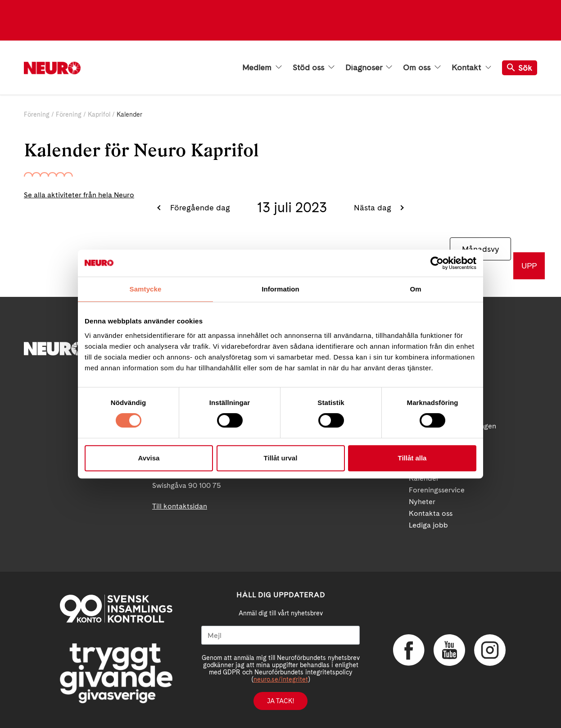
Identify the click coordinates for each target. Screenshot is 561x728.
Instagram (490, 650)
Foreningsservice (437, 490)
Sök (520, 68)
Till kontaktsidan (180, 506)
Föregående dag (199, 207)
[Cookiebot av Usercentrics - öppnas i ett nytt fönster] (437, 263)
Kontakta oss (431, 513)
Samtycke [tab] (146, 289)
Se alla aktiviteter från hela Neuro (79, 195)
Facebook (409, 650)
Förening (37, 114)
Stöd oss (314, 68)
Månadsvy (480, 249)
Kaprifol (99, 114)
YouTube (449, 650)
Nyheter (422, 502)
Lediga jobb (428, 525)
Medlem (262, 68)
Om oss (422, 68)
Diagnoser (369, 68)
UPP (529, 266)
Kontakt (471, 68)
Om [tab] (415, 289)
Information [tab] (280, 289)
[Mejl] (280, 635)
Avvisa (149, 458)
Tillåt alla (412, 458)
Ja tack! (280, 701)
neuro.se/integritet (281, 679)
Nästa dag (374, 207)
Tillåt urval (281, 458)
